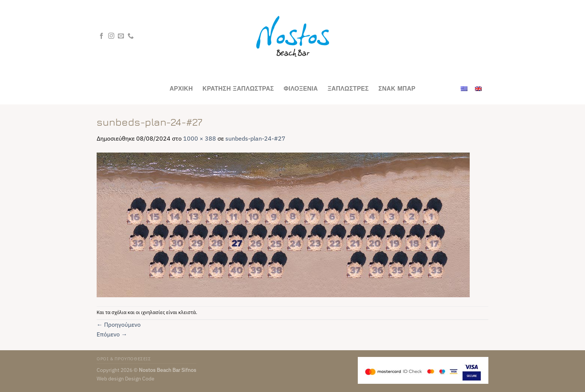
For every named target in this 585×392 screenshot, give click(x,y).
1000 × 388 (200, 138)
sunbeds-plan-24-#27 (255, 138)
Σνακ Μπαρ (397, 88)
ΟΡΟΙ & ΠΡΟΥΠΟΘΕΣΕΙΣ (124, 358)
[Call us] (131, 36)
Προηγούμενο (119, 324)
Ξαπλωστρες (348, 88)
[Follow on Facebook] (101, 36)
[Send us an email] (121, 36)
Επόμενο (112, 334)
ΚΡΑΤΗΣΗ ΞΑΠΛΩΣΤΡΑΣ (238, 88)
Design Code (140, 378)
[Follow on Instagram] (111, 36)
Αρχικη (181, 88)
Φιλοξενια (301, 88)
